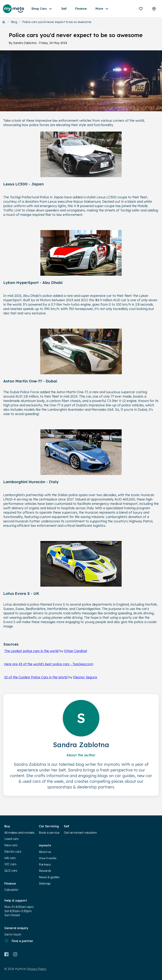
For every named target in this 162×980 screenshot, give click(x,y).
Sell (64, 9)
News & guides (49, 877)
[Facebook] (6, 954)
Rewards (45, 871)
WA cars (10, 858)
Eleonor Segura (85, 677)
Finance (81, 9)
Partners (45, 865)
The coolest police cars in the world (31, 651)
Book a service (49, 833)
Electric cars (13, 852)
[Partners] (154, 9)
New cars (11, 845)
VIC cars (10, 864)
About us (45, 852)
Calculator (11, 890)
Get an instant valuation (80, 833)
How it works (48, 858)
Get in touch (13, 934)
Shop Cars (42, 9)
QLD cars (11, 871)
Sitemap (45, 883)
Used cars (12, 839)
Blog (14, 22)
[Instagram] (15, 954)
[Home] (4, 22)
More (102, 9)
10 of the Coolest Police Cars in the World (36, 677)
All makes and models (19, 833)
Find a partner (19, 941)
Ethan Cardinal (76, 651)
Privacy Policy (37, 969)
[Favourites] (141, 9)
